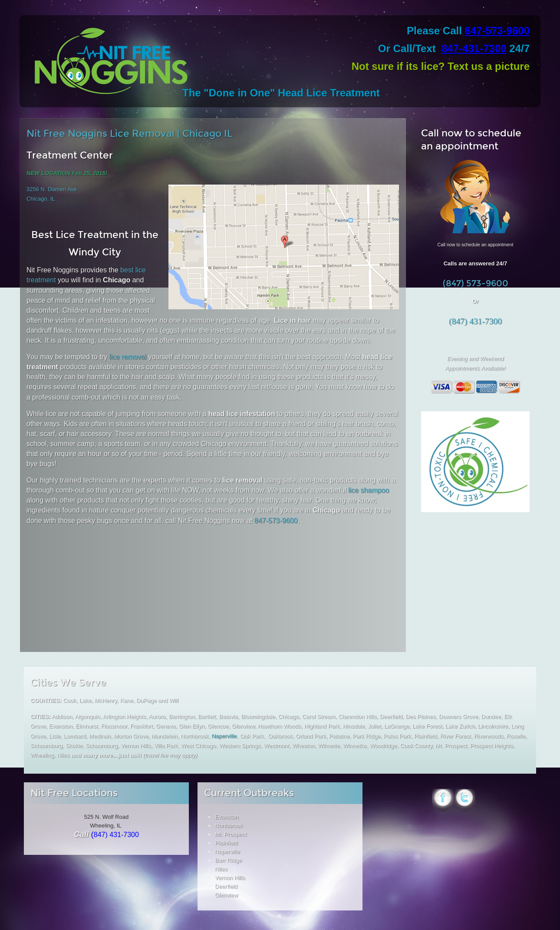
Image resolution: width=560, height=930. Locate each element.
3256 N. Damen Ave (52, 189)
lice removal (128, 357)
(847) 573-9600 (476, 283)
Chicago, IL (41, 199)
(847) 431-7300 (475, 321)
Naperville (224, 736)
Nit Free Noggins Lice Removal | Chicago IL (129, 134)
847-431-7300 (474, 48)
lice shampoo (369, 490)
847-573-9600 (497, 31)
